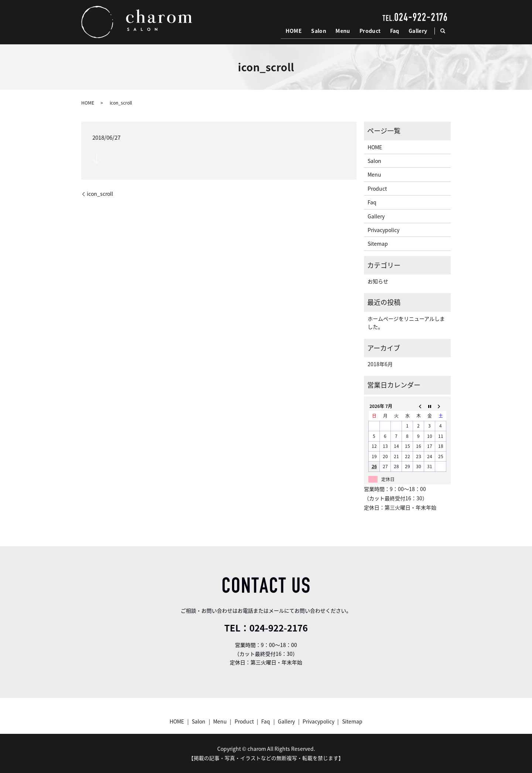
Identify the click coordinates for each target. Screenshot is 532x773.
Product (371, 31)
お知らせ (378, 281)
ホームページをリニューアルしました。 (406, 323)
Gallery (418, 31)
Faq (395, 31)
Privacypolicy (383, 230)
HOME (296, 31)
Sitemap (378, 244)
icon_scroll (100, 194)
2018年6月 (380, 364)
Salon (320, 31)
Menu (344, 31)
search (446, 31)
